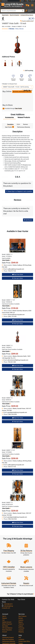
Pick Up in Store (18, 278)
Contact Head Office (24, 641)
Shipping (21, 632)
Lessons (21, 620)
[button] (26, 5)
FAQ (20, 637)
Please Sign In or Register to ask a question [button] (19, 191)
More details (6, 260)
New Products (22, 616)
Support (21, 626)
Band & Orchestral (14, 15)
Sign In (4, 616)
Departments (5, 15)
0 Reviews (11, 29)
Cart (3, 620)
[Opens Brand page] (3, 19)
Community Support (8, 637)
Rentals (21, 618)
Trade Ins (21, 624)
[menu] (32, 5)
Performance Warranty (9, 641)
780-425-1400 (12, 362)
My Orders (5, 626)
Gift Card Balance (7, 628)
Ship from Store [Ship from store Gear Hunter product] (18, 274)
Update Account (7, 622)
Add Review (28, 220)
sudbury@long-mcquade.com (16, 269)
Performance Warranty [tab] (24, 127)
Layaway (21, 630)
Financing (21, 628)
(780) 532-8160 (12, 414)
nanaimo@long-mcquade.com (16, 315)
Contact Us (4, 1)
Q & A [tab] (18, 124)
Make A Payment (7, 624)
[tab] (9, 118)
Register (5, 618)
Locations (21, 639)
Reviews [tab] (26, 124)
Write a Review (19, 29)
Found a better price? (27, 21)
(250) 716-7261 (12, 316)
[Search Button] (23, 11)
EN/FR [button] (32, 1)
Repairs (21, 622)
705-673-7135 (12, 271)
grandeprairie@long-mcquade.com (17, 412)
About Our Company (8, 639)
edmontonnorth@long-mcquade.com (18, 360)
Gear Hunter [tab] (10, 127)
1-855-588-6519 (7, 604)
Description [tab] (10, 124)
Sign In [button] (22, 1)
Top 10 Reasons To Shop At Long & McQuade (20, 594)
